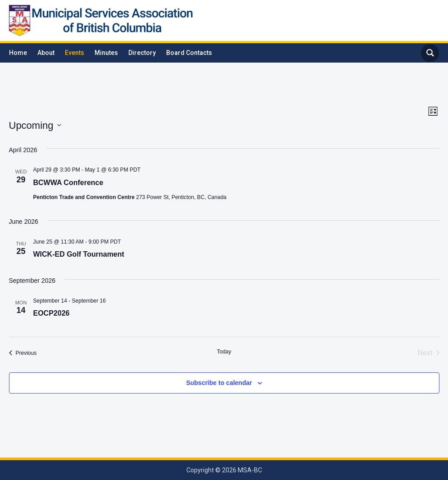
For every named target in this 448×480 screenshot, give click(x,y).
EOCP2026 (52, 313)
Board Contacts (189, 53)
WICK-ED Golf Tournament (79, 254)
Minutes (106, 53)
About (46, 53)
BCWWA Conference (68, 183)
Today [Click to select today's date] (224, 352)
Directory (142, 53)
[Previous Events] (23, 353)
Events (75, 53)
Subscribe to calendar (219, 383)
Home (18, 53)
